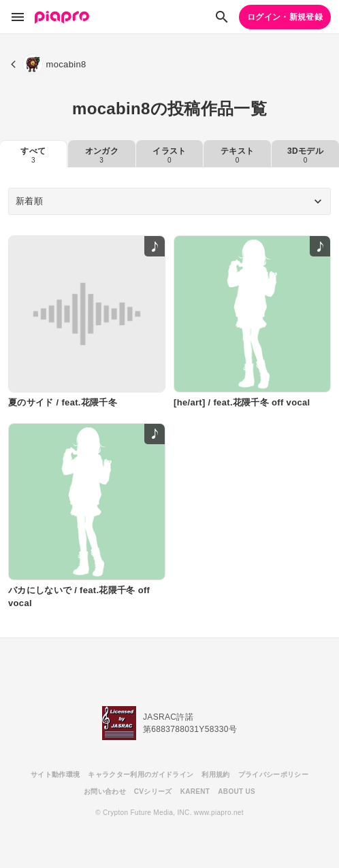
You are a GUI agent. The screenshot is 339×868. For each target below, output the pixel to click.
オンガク (102, 155)
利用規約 (215, 774)
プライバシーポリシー (273, 774)
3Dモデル (305, 155)
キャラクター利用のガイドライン (141, 774)
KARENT (195, 791)
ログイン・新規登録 (285, 17)
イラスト (169, 155)
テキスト (237, 155)
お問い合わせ (105, 791)
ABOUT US (237, 791)
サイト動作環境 (55, 774)
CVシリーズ (153, 791)
